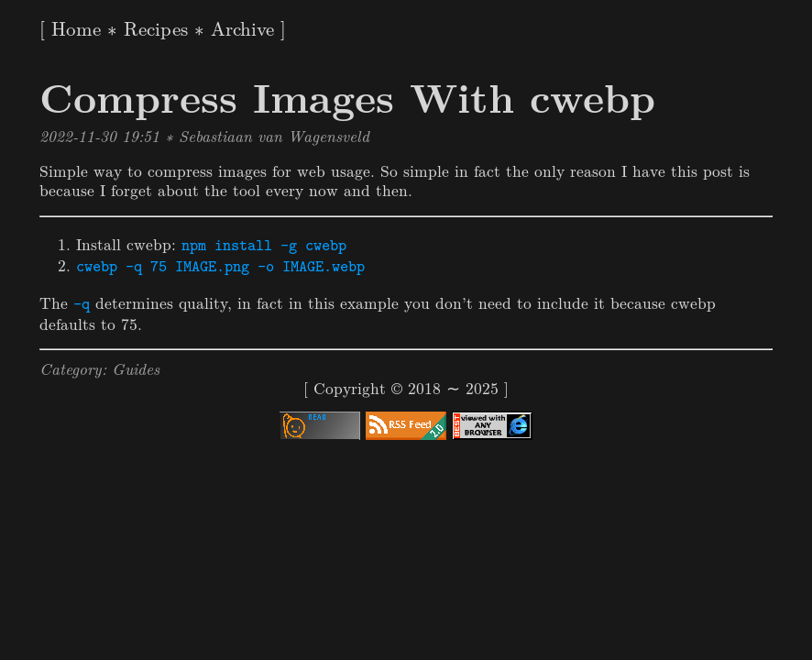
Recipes (156, 27)
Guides (136, 368)
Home (76, 27)
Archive (242, 27)
